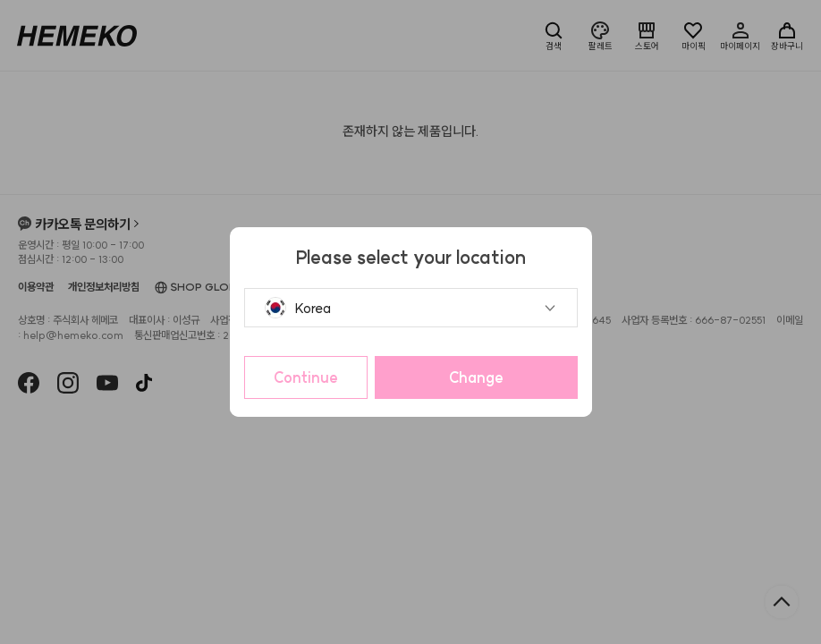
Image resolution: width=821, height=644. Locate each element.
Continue (306, 377)
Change (476, 377)
